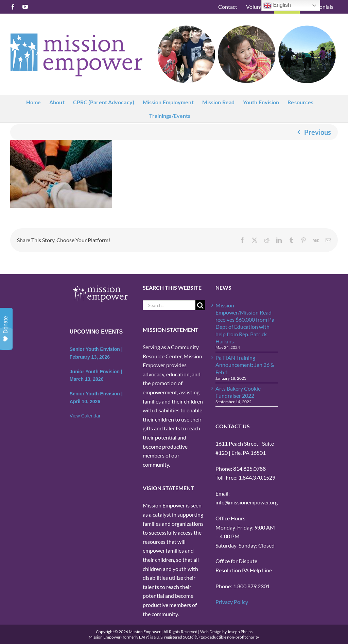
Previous (318, 132)
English (277, 5)
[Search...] (169, 305)
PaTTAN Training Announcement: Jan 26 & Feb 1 (245, 365)
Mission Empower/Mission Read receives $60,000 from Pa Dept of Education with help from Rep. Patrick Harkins (245, 323)
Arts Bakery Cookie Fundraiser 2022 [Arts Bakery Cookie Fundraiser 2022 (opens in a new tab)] (238, 392)
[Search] (200, 305)
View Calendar (85, 416)
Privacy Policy (232, 602)
